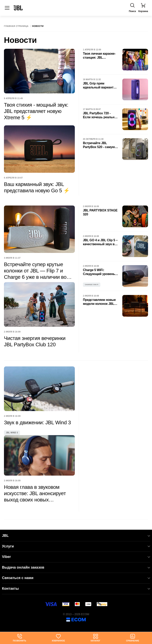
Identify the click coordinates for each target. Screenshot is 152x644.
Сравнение (133, 638)
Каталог (95, 638)
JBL (76, 536)
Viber (76, 557)
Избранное (58, 638)
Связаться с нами (76, 578)
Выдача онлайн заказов (76, 567)
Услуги (76, 546)
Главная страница (16, 26)
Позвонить (19, 638)
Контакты (76, 589)
